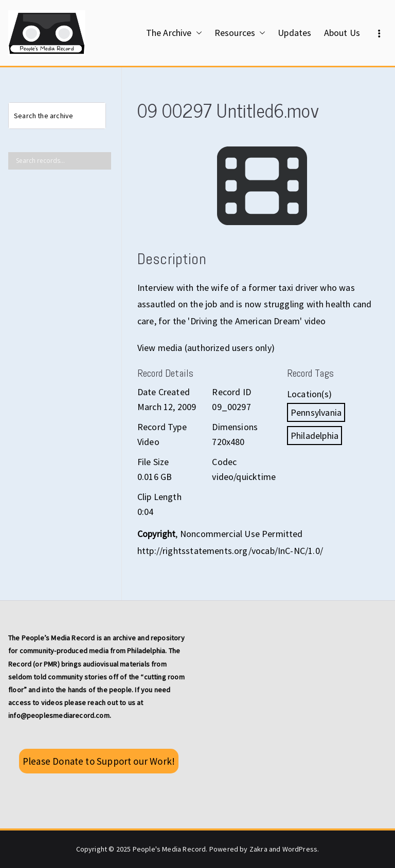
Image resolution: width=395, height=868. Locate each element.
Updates (294, 33)
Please (99, 761)
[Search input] (62, 161)
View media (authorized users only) (206, 348)
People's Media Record (169, 849)
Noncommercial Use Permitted (241, 534)
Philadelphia (315, 436)
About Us (342, 33)
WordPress (300, 849)
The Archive (174, 33)
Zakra (258, 849)
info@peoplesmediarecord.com (59, 715)
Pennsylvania (316, 412)
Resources (240, 33)
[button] (197, 33)
